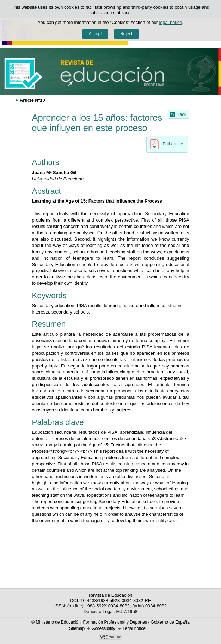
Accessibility (103, 628)
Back (182, 114)
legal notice (171, 22)
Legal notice (134, 628)
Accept (95, 34)
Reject (126, 34)
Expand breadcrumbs (9, 100)
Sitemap (77, 628)
